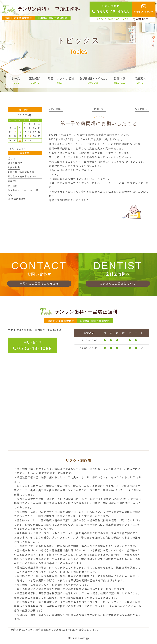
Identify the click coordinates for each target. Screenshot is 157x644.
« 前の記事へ (56, 109)
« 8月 (11, 148)
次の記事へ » (142, 109)
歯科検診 (13, 181)
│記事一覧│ (99, 109)
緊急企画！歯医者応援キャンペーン (27, 176)
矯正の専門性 (15, 163)
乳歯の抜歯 (14, 167)
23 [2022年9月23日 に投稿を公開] (30, 136)
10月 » (21, 148)
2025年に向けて (17, 199)
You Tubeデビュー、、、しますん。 (27, 190)
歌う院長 (13, 185)
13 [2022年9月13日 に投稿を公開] (15, 132)
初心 (10, 194)
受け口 (11, 158)
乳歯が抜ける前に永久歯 (21, 172)
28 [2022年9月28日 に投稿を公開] (20, 140)
